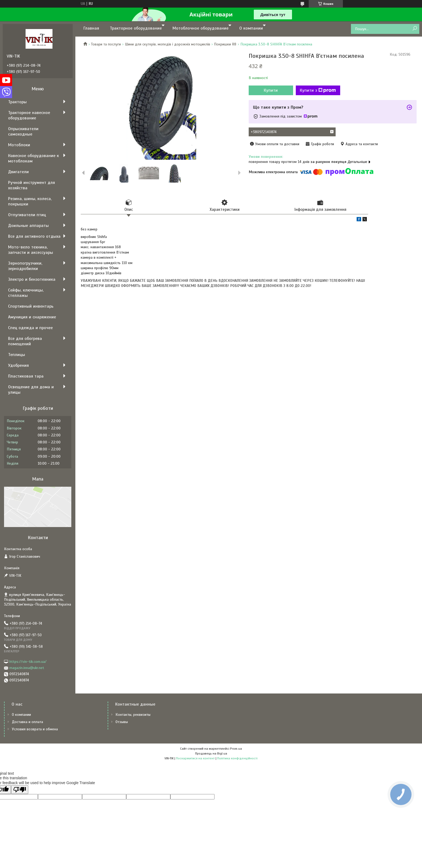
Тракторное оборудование (136, 28)
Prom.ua (236, 749)
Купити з (318, 90)
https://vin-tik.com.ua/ (28, 662)
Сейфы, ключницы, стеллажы (26, 293)
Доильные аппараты (28, 226)
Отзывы (122, 722)
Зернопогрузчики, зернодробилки (25, 266)
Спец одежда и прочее (30, 328)
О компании (251, 28)
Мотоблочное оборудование (201, 28)
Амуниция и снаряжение (32, 317)
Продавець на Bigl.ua (211, 753)
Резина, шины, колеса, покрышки (30, 201)
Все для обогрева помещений (25, 341)
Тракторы (17, 102)
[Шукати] (415, 29)
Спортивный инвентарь (31, 306)
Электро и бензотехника (32, 279)
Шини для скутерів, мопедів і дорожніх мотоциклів (168, 44)
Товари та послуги (106, 44)
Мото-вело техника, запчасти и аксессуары (31, 250)
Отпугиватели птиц (27, 215)
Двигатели (18, 172)
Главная (91, 28)
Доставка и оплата (27, 722)
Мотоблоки (19, 145)
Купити (271, 90)
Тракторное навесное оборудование (29, 115)
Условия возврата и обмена (35, 729)
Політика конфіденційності (237, 758)
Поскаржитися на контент (195, 758)
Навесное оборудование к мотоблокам (34, 158)
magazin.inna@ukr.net (27, 668)
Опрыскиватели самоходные (23, 131)
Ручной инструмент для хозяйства (31, 185)
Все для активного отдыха (34, 236)
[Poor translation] (20, 790)
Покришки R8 (225, 44)
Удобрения (18, 365)
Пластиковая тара (26, 376)
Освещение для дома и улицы (31, 390)
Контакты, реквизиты (133, 715)
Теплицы (17, 355)
